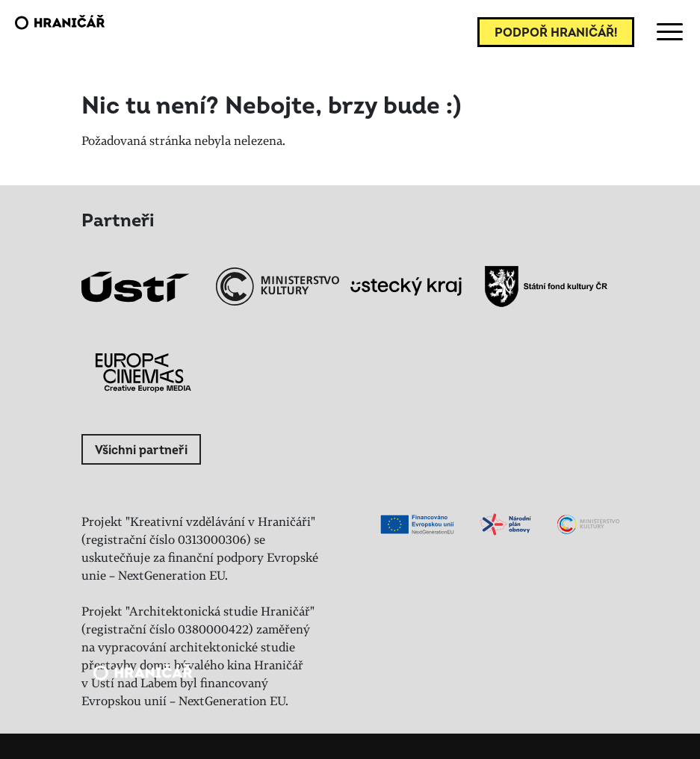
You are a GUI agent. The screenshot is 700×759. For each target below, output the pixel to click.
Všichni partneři (141, 450)
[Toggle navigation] (667, 32)
